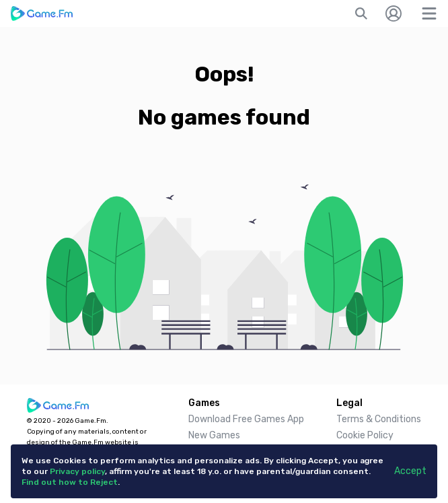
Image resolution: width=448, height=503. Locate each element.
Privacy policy (77, 471)
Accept (410, 471)
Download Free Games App (246, 419)
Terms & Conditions (379, 419)
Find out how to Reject (70, 482)
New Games (214, 435)
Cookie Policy (365, 435)
